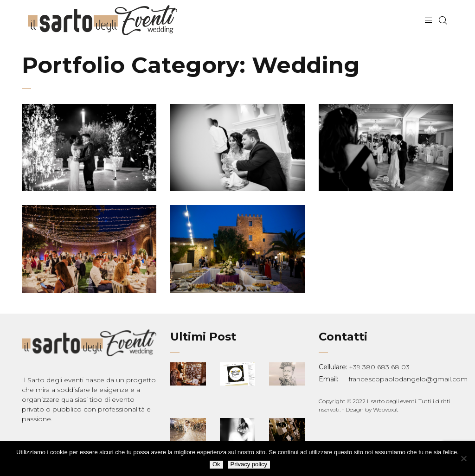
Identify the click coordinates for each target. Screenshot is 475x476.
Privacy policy (249, 464)
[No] (463, 458)
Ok (216, 464)
